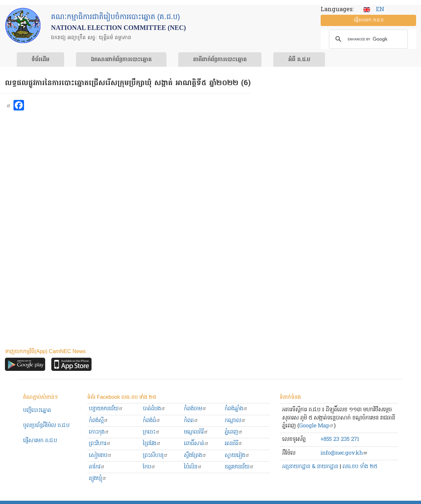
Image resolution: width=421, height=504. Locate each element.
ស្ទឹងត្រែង (195, 456)
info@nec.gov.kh (344, 453)
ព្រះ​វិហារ (100, 444)
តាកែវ (97, 467)
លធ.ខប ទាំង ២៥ (360, 467)
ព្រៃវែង (152, 444)
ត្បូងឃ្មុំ (98, 479)
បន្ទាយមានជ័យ (106, 409)
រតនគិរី (234, 444)
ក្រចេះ (151, 432)
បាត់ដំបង (154, 409)
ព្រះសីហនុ (155, 456)
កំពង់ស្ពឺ (99, 421)
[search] (367, 39)
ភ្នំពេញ (234, 432)
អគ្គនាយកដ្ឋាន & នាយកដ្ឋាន (310, 467)
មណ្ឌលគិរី (196, 432)
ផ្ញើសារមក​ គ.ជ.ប (40, 441)
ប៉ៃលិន (193, 467)
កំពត (191, 421)
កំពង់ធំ (152, 421)
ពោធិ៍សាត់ (196, 444)
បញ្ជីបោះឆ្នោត (37, 410)
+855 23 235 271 (340, 439)
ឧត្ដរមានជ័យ (239, 467)
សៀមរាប (100, 456)
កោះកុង (99, 432)
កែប (149, 467)
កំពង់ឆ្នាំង (236, 409)
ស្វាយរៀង (237, 456)
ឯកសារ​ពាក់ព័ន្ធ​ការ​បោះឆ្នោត (121, 60)
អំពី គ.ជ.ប (299, 60)
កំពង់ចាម (195, 409)
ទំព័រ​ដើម (40, 60)
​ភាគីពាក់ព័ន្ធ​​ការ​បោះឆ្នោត (220, 60)
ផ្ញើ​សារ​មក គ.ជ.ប (369, 20)
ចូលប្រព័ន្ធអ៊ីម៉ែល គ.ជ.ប (46, 426)
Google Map (316, 426)
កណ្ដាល (235, 421)
